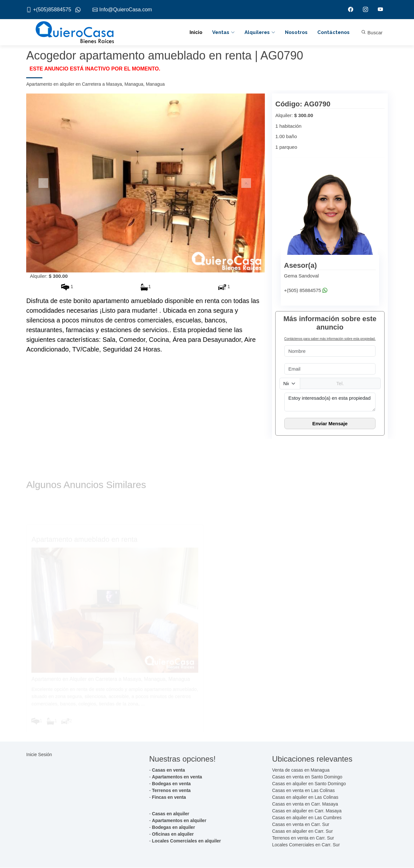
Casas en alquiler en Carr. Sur (302, 831)
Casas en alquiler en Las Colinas (305, 797)
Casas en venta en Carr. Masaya (305, 804)
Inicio (196, 32)
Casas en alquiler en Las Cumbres (307, 818)
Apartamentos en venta (177, 777)
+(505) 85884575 (306, 291)
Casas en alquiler (171, 814)
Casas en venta (169, 770)
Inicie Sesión (39, 754)
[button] (44, 183)
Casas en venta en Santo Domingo (307, 777)
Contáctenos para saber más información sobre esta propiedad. (330, 339)
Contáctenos (333, 32)
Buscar (372, 33)
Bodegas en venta (171, 784)
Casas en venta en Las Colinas (303, 791)
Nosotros (296, 32)
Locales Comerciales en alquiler (186, 841)
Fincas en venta (169, 797)
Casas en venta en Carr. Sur (301, 825)
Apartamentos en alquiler (179, 821)
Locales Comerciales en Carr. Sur (306, 845)
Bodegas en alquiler (174, 828)
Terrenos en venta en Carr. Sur (303, 838)
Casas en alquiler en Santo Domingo (309, 784)
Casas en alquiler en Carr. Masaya (307, 811)
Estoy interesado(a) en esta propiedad (330, 402)
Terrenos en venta (171, 791)
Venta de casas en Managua (301, 770)
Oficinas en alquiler (173, 834)
